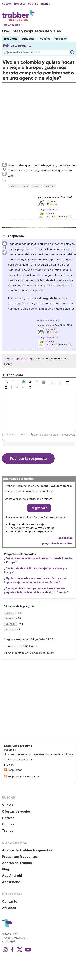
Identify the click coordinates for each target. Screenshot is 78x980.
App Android (12, 876)
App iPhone (11, 882)
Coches (33, 4)
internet (24, 186)
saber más (66, 538)
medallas (61, 39)
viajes (13, 186)
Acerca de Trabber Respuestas (27, 850)
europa (36, 186)
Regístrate (39, 508)
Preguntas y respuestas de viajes (31, 31)
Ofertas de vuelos (16, 811)
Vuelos (7, 4)
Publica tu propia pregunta (21, 358)
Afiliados (9, 908)
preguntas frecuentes (57, 543)
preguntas (10, 39)
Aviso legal (8, 941)
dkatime (50, 213)
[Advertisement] (39, 122)
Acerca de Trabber (17, 863)
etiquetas (28, 39)
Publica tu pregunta (17, 46)
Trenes (45, 4)
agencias (49, 186)
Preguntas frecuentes (20, 857)
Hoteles (20, 4)
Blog (5, 869)
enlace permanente (47, 320)
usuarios (44, 39)
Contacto (10, 901)
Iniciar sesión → (13, 25)
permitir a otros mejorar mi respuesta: (54, 434)
